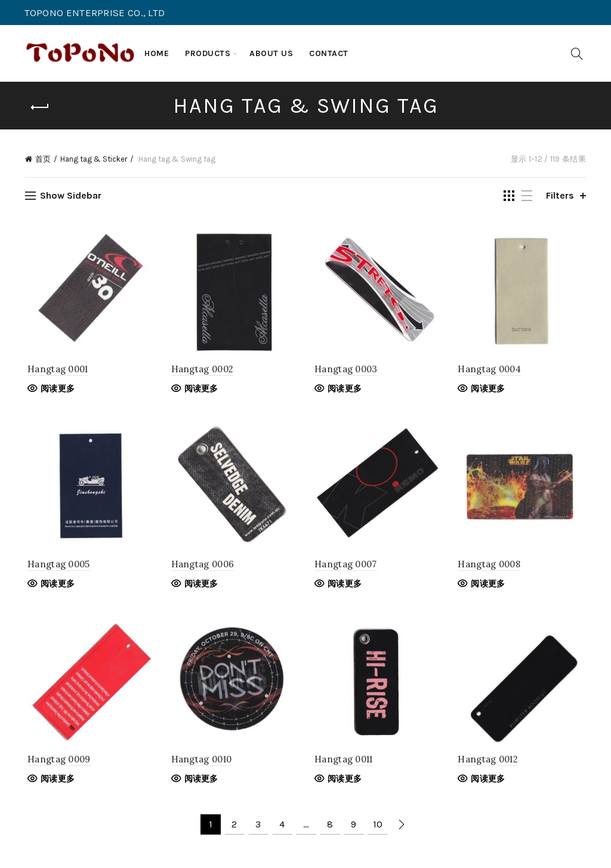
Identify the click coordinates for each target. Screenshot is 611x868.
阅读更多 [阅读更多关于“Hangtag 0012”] (490, 782)
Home (157, 53)
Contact (329, 53)
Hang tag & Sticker (94, 159)
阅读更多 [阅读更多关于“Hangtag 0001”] (55, 390)
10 (378, 828)
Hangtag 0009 (57, 763)
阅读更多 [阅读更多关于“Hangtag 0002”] (200, 390)
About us (271, 53)
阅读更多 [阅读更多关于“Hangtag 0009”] (55, 782)
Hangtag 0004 (491, 371)
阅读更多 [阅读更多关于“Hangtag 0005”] (55, 586)
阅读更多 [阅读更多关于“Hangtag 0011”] (345, 782)
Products (208, 53)
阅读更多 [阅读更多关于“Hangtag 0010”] (200, 782)
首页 (43, 159)
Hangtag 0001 (55, 371)
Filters (560, 195)
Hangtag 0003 (346, 371)
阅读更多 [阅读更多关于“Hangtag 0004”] (490, 390)
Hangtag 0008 (491, 566)
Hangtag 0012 (490, 763)
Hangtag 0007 (346, 566)
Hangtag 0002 (201, 371)
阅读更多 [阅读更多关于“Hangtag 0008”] (490, 586)
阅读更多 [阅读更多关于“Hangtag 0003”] (345, 390)
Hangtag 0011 (344, 763)
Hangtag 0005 (56, 566)
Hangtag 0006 (202, 566)
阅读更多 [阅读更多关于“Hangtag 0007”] (345, 586)
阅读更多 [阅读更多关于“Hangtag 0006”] (200, 586)
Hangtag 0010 (200, 763)
